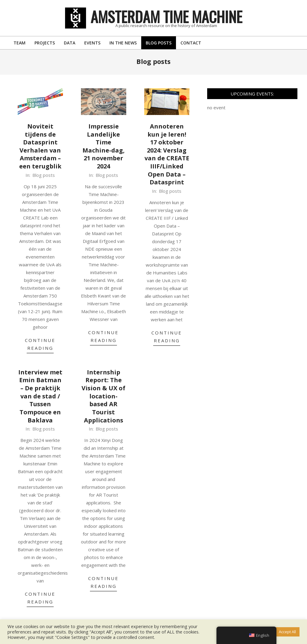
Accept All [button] (287, 632)
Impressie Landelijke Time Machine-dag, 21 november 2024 (104, 146)
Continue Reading (40, 344)
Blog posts (44, 175)
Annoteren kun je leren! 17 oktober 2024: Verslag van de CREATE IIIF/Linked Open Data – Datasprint (167, 154)
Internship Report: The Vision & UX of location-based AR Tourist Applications (103, 396)
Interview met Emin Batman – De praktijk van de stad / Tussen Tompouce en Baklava (40, 396)
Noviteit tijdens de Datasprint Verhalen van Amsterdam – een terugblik (40, 146)
